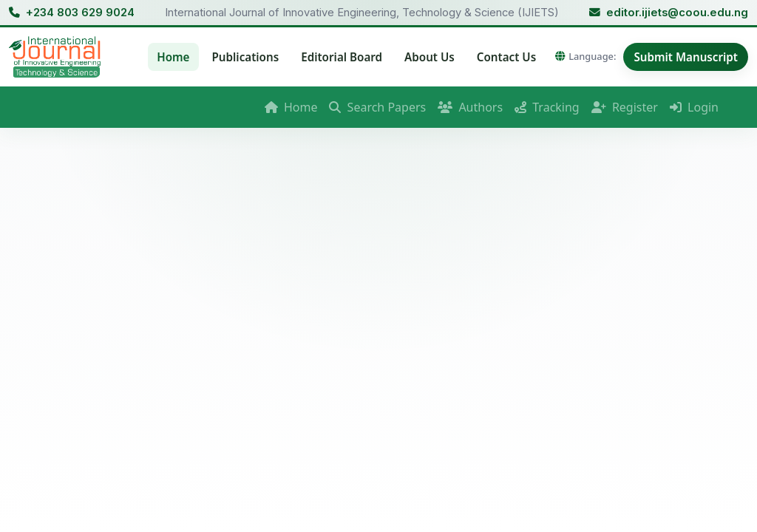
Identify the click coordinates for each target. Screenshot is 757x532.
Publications (246, 57)
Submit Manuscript (686, 57)
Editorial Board (342, 57)
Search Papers (377, 107)
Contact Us (506, 57)
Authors (470, 107)
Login (694, 107)
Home (173, 57)
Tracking (547, 107)
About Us (430, 57)
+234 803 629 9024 (80, 13)
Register (625, 107)
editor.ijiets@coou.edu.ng (677, 13)
